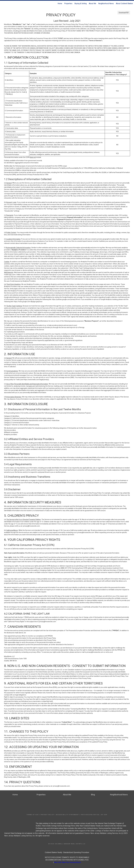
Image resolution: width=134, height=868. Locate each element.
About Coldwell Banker (124, 4)
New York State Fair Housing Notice (68, 862)
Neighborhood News (106, 4)
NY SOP (104, 815)
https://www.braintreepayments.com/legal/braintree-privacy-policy (55, 228)
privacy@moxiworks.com (31, 526)
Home (60, 4)
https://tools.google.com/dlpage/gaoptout (28, 302)
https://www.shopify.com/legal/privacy (45, 226)
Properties (68, 4)
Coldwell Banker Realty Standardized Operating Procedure (67, 852)
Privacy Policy (47, 815)
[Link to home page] (3, 4)
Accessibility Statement (68, 815)
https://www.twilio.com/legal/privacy (36, 380)
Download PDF (124, 13)
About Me (92, 4)
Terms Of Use (33, 815)
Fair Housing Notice (90, 815)
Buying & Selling (81, 4)
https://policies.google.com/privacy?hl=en (66, 299)
